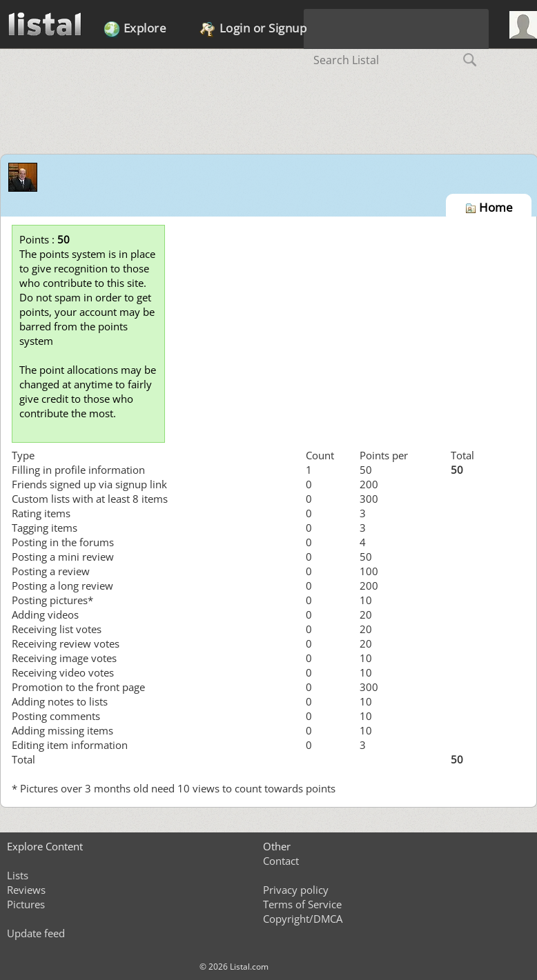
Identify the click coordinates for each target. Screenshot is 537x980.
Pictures (26, 904)
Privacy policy (296, 890)
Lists (18, 875)
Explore (135, 29)
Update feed (36, 933)
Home (489, 207)
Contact (281, 861)
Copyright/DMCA (303, 919)
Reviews (26, 890)
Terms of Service (302, 904)
